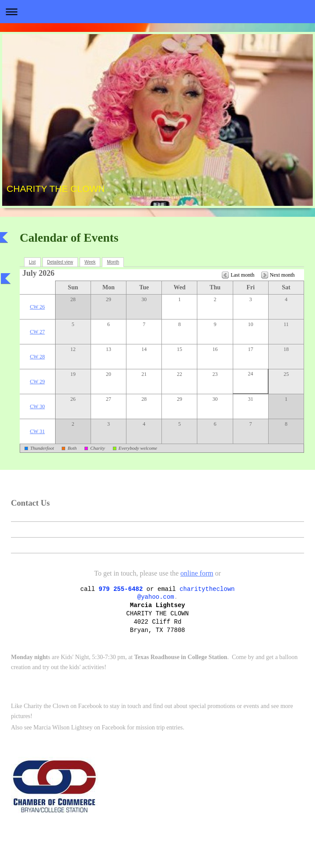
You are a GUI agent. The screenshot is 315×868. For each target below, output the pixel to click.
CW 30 (37, 406)
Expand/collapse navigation (157, 12)
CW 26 (37, 307)
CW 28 (37, 357)
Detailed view (60, 262)
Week (90, 262)
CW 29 (37, 382)
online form (197, 573)
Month (113, 262)
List (32, 262)
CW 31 (37, 431)
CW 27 (37, 332)
